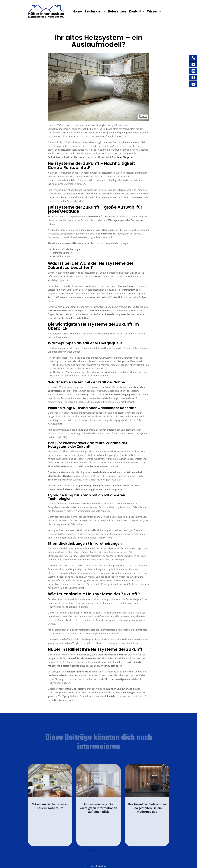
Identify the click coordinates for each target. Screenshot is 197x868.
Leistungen (94, 11)
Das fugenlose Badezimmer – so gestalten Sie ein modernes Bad (128, 802)
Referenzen (115, 11)
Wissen (146, 11)
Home (80, 11)
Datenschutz (84, 865)
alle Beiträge (98, 839)
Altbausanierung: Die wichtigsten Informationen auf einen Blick (99, 802)
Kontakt (130, 11)
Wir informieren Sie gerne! (117, 185)
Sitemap (92, 865)
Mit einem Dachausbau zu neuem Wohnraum (69, 801)
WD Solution (67, 865)
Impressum (76, 865)
